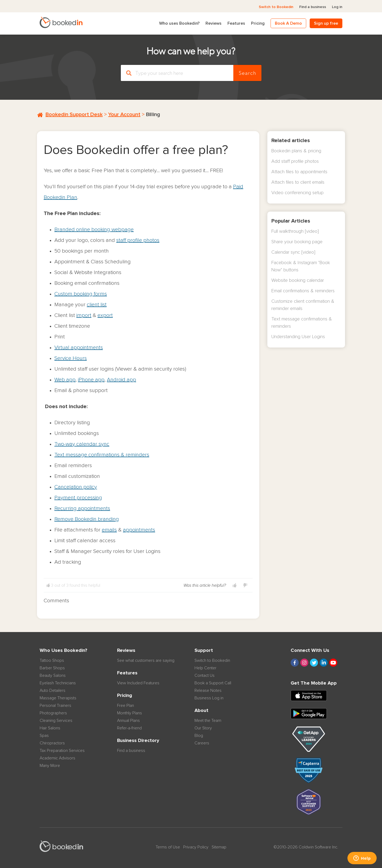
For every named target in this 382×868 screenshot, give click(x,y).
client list (97, 305)
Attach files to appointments (299, 172)
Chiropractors (52, 743)
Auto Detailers (53, 690)
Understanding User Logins (298, 337)
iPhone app (91, 380)
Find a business (313, 7)
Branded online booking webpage (94, 230)
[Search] (177, 73)
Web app (65, 380)
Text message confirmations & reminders (102, 455)
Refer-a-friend (129, 728)
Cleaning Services (56, 721)
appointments (139, 530)
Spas (44, 736)
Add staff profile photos (295, 161)
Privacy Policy (196, 847)
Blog (199, 736)
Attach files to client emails (298, 182)
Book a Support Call (213, 683)
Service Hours (71, 358)
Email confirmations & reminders (303, 291)
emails (109, 530)
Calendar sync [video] (293, 252)
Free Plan (126, 706)
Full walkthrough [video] (295, 231)
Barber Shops (52, 668)
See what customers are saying (146, 660)
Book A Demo (288, 23)
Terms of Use (168, 847)
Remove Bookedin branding (87, 519)
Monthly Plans (130, 713)
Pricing (258, 23)
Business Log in (209, 698)
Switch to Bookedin (276, 7)
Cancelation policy (76, 487)
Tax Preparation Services (62, 751)
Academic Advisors (57, 758)
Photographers (53, 713)
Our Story (203, 728)
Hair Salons (50, 728)
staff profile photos (138, 240)
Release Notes (208, 690)
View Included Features (138, 683)
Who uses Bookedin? (179, 23)
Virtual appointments (79, 348)
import (84, 315)
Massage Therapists (58, 698)
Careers (202, 743)
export (105, 315)
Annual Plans (128, 721)
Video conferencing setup (297, 193)
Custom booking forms (81, 294)
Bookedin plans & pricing (296, 151)
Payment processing (78, 498)
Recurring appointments (82, 508)
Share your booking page (297, 242)
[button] (235, 585)
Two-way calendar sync (82, 444)
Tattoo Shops (52, 660)
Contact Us (205, 675)
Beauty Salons (53, 675)
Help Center (205, 668)
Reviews (214, 23)
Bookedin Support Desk (74, 114)
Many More (50, 766)
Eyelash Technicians (58, 683)
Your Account (124, 114)
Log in (337, 7)
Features (236, 23)
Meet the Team (208, 721)
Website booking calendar (298, 280)
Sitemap (219, 847)
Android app (121, 380)
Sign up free (326, 23)
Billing (153, 114)
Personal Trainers (55, 706)
